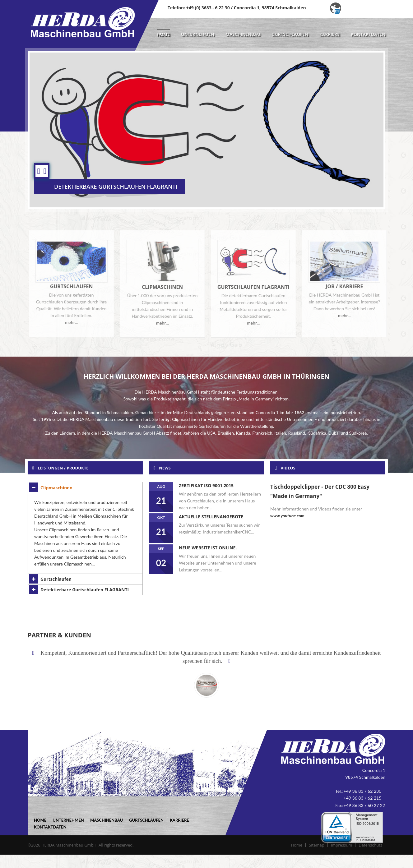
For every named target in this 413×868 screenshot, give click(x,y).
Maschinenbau (243, 34)
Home (163, 34)
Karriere (329, 34)
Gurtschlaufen (290, 34)
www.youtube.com (287, 516)
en (337, 11)
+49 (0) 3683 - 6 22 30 (208, 8)
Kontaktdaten (368, 34)
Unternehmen (198, 34)
